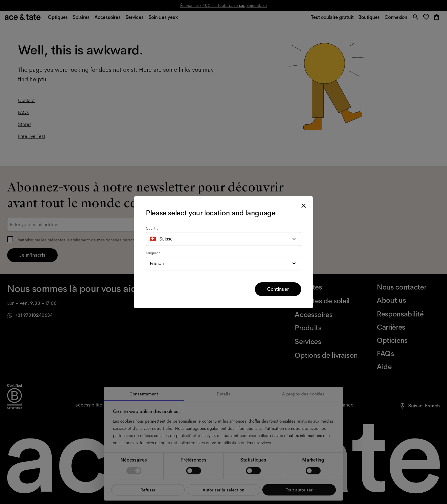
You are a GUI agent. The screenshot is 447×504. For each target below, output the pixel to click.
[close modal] (304, 206)
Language (153, 253)
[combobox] (223, 239)
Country (152, 229)
